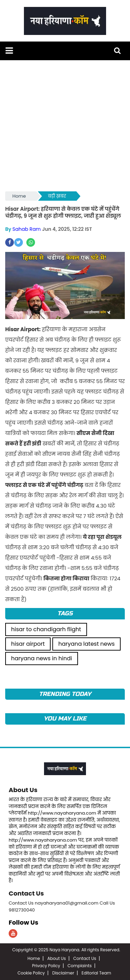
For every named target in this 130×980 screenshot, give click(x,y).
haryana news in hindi (42, 658)
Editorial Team (96, 973)
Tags (65, 613)
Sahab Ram (27, 229)
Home (19, 196)
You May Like (65, 719)
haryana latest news (86, 644)
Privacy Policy (46, 966)
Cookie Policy (31, 973)
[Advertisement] (65, 125)
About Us (23, 790)
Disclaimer (63, 973)
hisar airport (28, 644)
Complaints (80, 966)
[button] (9, 51)
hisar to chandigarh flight (46, 629)
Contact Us (26, 893)
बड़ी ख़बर (57, 196)
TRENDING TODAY (65, 694)
